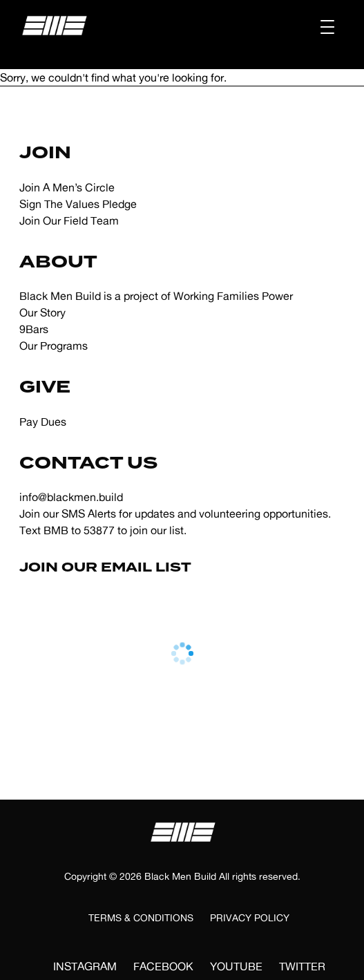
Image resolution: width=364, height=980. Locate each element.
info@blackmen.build (71, 497)
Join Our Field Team (69, 220)
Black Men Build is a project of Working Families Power (156, 296)
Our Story (42, 312)
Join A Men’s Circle (67, 187)
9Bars (34, 329)
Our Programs (54, 346)
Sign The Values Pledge (78, 204)
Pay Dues (43, 422)
